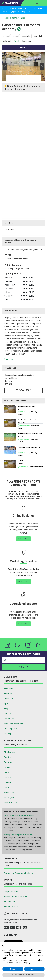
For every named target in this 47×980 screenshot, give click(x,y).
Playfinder (8, 688)
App (6, 703)
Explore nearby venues (13, 18)
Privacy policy (10, 729)
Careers (7, 714)
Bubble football (11, 907)
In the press (9, 698)
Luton (7, 787)
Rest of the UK (11, 803)
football (6, 36)
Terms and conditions (14, 724)
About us (8, 693)
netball (16, 36)
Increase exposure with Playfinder (19, 815)
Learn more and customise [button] (23, 975)
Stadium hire (10, 902)
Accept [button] (34, 969)
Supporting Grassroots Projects (18, 873)
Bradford (8, 757)
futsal (16, 41)
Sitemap (8, 734)
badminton (26, 41)
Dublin (7, 767)
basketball (38, 36)
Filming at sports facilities (16, 896)
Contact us (9, 719)
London (7, 782)
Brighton (8, 762)
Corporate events (12, 891)
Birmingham (9, 752)
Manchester (9, 793)
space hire (26, 36)
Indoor (23, 47)
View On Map (24, 390)
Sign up (24, 667)
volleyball (7, 41)
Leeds (7, 772)
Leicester (8, 777)
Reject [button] (13, 969)
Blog (6, 709)
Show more (9, 359)
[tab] (23, 241)
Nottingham (9, 798)
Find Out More (23, 539)
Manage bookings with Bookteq (18, 835)
